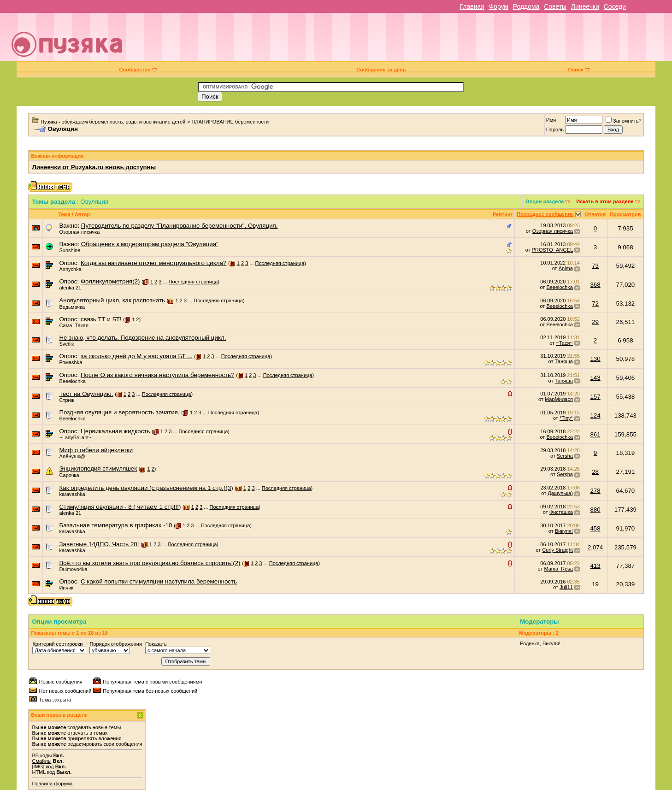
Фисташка (561, 512)
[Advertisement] (401, 41)
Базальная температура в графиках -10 (115, 525)
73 (595, 266)
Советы (555, 6)
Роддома (526, 6)
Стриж (67, 400)
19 (595, 584)
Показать (156, 644)
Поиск (579, 70)
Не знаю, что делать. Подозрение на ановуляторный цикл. (142, 338)
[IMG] (38, 766)
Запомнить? (624, 121)
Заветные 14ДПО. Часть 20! (99, 544)
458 (595, 528)
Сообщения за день (381, 70)
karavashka (72, 494)
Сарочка (69, 475)
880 (595, 510)
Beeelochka (560, 287)
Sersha (565, 456)
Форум (498, 6)
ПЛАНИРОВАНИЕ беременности (230, 122)
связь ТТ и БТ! (101, 319)
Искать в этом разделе (605, 201)
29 (595, 322)
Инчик (66, 588)
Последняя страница (280, 263)
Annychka (70, 269)
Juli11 (566, 587)
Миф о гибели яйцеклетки (96, 450)
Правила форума (52, 784)
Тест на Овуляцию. (86, 394)
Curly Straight (557, 550)
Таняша (564, 361)
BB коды (42, 755)
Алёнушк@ (72, 456)
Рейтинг (503, 214)
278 (595, 491)
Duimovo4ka (73, 569)
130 (595, 359)
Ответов (595, 214)
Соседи (615, 6)
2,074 (595, 547)
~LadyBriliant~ (75, 437)
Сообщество (138, 70)
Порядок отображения (115, 644)
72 (595, 304)
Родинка (530, 643)
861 (595, 434)
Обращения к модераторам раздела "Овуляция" (150, 244)
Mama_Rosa (559, 569)
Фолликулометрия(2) (110, 281)
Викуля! (564, 531)
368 (595, 285)
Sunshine (70, 250)
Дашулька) (560, 493)
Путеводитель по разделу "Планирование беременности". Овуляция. (180, 226)
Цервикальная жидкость (115, 431)
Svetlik (66, 344)
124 (595, 416)
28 (595, 472)
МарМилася (559, 399)
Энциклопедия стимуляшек (98, 469)
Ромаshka (71, 362)
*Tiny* (566, 418)
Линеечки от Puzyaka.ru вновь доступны (94, 167)
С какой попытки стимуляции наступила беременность (159, 581)
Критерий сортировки (57, 644)
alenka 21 (70, 288)
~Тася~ (564, 343)
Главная (472, 6)
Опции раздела (545, 201)
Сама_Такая (74, 325)
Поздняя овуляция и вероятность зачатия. (119, 412)
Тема (64, 214)
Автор (82, 214)
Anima (566, 268)
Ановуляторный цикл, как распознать (112, 300)
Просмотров (625, 214)
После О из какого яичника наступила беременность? (158, 375)
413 (595, 566)
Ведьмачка (72, 307)
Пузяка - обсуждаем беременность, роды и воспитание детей (113, 122)
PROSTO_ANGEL (552, 250)
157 (595, 397)
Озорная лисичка (79, 232)
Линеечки (585, 6)
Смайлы (41, 761)
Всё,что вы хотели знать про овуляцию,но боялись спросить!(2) (150, 563)
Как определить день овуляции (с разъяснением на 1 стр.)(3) (146, 488)
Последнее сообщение (545, 214)
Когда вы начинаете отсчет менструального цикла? (153, 263)
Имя (551, 120)
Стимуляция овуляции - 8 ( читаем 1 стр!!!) (120, 507)
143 (595, 378)
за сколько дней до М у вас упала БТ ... (137, 356)
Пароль (555, 130)
